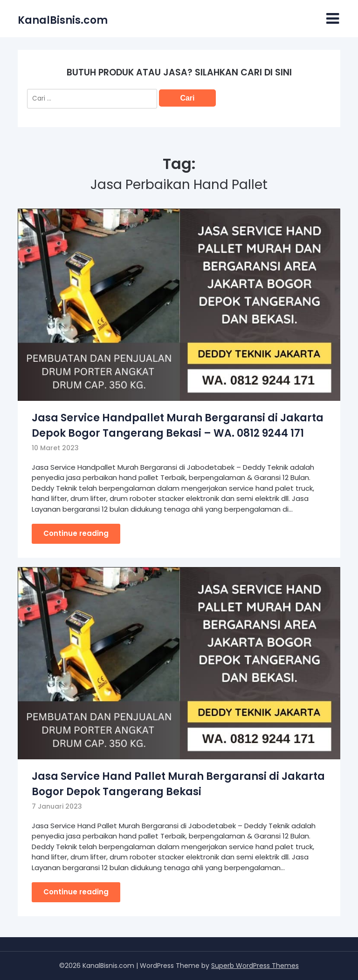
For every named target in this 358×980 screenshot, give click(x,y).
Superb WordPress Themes (255, 966)
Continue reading (76, 533)
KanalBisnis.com (63, 20)
